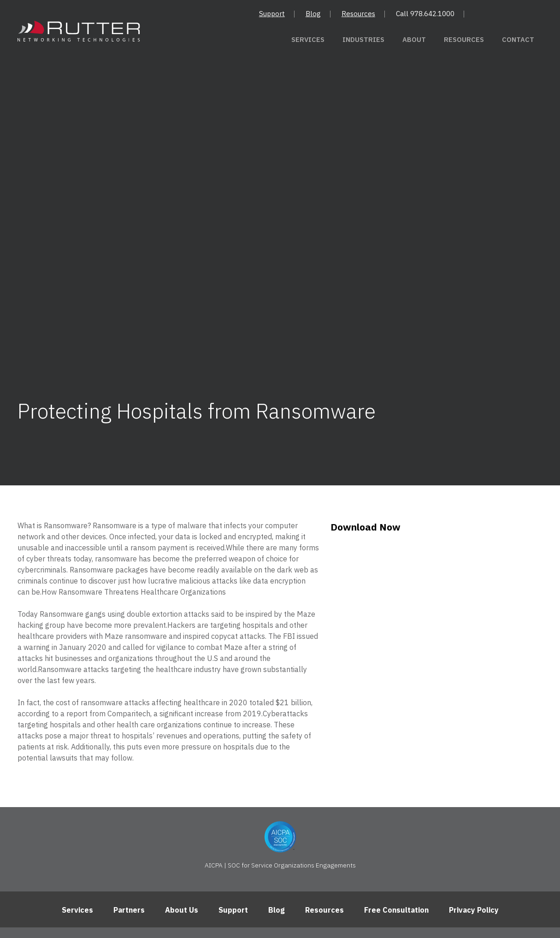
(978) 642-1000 (373, 862)
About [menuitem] (426, 40)
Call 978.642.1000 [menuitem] (425, 14)
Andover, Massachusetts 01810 (277, 862)
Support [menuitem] (272, 14)
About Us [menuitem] (182, 814)
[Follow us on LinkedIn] (280, 895)
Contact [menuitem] (520, 40)
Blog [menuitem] (313, 14)
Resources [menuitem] (358, 14)
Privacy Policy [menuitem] (474, 814)
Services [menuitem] (330, 40)
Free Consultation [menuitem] (396, 814)
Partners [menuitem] (129, 814)
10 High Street (184, 862)
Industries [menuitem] (380, 40)
